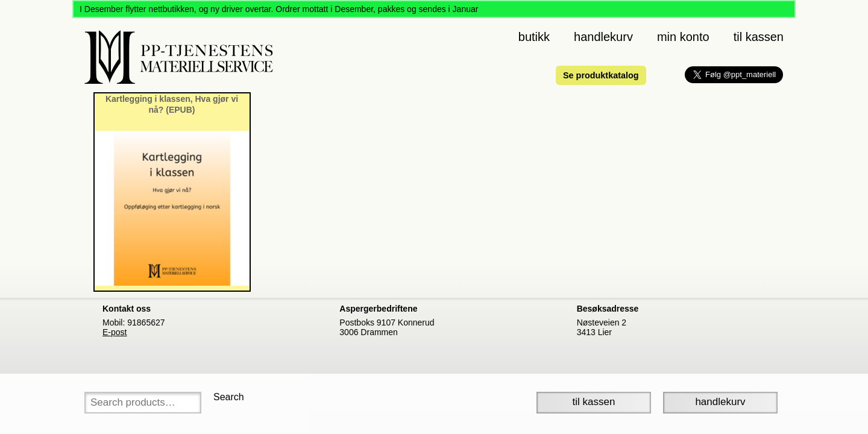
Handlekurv (603, 37)
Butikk (534, 37)
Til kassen (759, 37)
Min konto (683, 37)
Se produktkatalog (601, 75)
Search (229, 397)
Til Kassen (594, 402)
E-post (115, 332)
